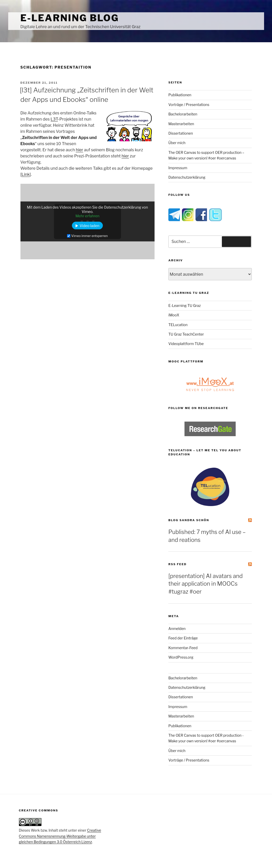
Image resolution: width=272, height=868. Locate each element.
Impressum (178, 168)
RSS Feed (177, 564)
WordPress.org (181, 657)
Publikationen (180, 95)
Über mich (177, 143)
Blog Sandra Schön (189, 520)
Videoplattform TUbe (186, 344)
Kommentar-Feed (183, 648)
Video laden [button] (89, 226)
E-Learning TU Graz (184, 306)
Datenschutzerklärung (187, 177)
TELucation (178, 325)
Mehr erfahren (88, 216)
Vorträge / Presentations (189, 105)
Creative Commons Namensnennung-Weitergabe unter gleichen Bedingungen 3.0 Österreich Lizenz (60, 836)
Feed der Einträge (183, 638)
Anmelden (177, 629)
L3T (54, 119)
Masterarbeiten (181, 124)
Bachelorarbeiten (183, 114)
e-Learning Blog (70, 18)
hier (79, 150)
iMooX (174, 315)
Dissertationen (181, 133)
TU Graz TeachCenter (186, 334)
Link (26, 174)
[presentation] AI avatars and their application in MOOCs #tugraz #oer (205, 584)
